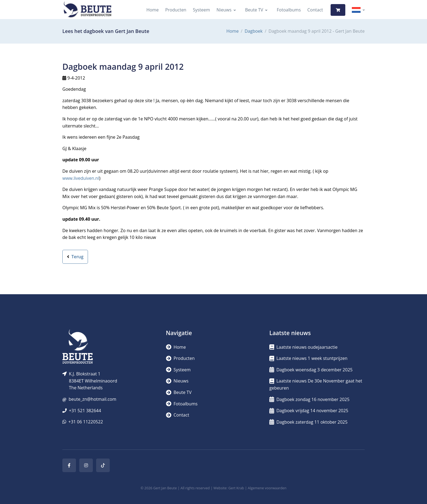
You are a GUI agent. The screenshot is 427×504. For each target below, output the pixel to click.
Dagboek (254, 31)
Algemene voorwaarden (267, 488)
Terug (75, 257)
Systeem (201, 10)
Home (152, 10)
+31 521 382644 (85, 411)
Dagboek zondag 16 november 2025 (309, 399)
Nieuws (224, 10)
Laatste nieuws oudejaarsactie (304, 347)
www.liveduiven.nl (81, 178)
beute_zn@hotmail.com (92, 399)
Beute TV (254, 10)
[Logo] (87, 10)
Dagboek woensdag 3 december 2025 (311, 370)
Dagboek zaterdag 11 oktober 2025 (308, 422)
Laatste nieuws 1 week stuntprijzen (308, 358)
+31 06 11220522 (86, 422)
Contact (315, 10)
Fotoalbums (289, 10)
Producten (176, 10)
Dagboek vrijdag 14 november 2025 (309, 411)
